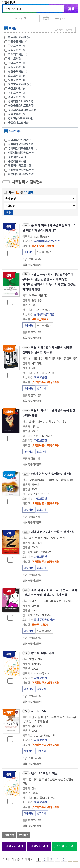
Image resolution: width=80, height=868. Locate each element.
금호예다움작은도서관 (21, 144)
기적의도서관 (16, 54)
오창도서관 (15, 80)
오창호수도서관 (17, 84)
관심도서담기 (35, 259)
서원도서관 (15, 67)
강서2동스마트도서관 (20, 118)
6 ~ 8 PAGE (70, 859)
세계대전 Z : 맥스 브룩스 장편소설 (53, 532)
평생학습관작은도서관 (21, 170)
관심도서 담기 (14, 846)
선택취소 (23, 835)
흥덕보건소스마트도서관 (22, 110)
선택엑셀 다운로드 (64, 846)
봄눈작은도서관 (17, 157)
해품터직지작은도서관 (21, 174)
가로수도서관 (16, 41)
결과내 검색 (9, 2)
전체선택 (59, 29)
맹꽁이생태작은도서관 (21, 153)
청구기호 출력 (35, 265)
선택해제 (70, 29)
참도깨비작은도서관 (20, 165)
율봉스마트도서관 (18, 123)
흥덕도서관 (15, 97)
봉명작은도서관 (17, 161)
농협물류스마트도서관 (21, 105)
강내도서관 (15, 46)
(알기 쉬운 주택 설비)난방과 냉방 (52, 474)
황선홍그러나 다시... (44, 653)
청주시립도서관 (17, 37)
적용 (9, 212)
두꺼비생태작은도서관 (23, 148)
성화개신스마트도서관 (21, 101)
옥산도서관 (15, 88)
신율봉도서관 (16, 71)
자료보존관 (15, 114)
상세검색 (21, 18)
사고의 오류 (39, 711)
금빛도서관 (15, 50)
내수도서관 (15, 58)
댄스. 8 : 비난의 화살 (44, 773)
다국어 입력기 (59, 18)
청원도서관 (15, 93)
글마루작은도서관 (21, 140)
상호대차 (42, 388)
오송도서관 (15, 76)
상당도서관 (15, 63)
